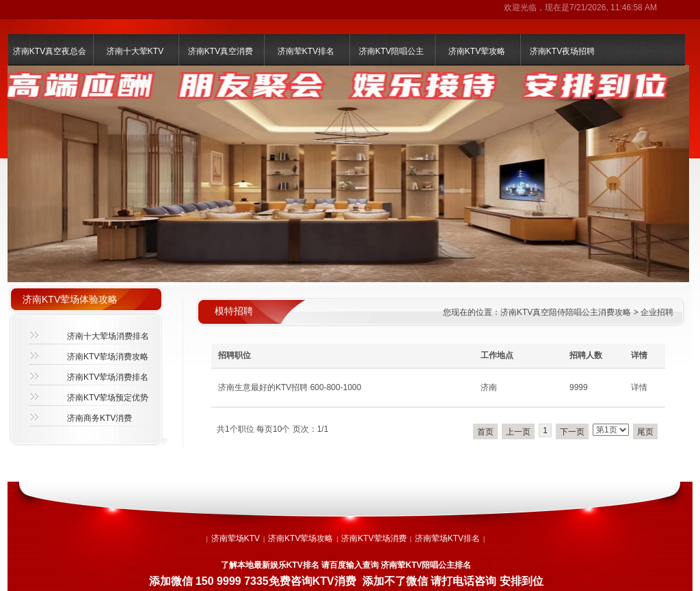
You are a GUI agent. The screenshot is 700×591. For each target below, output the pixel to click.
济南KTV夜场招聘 (562, 51)
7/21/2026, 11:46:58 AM (613, 8)
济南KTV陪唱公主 (391, 51)
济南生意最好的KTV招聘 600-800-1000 (290, 387)
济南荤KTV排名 (306, 51)
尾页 (645, 432)
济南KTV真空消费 (220, 51)
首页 (485, 432)
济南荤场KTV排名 (447, 538)
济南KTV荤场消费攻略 (108, 357)
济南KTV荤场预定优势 (108, 398)
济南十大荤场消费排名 (108, 336)
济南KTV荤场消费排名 (108, 377)
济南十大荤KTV (135, 51)
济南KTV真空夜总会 (50, 51)
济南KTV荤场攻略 (300, 538)
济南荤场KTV (235, 538)
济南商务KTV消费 (99, 418)
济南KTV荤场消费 (374, 538)
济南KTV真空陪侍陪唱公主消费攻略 (566, 312)
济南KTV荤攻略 (477, 51)
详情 (639, 387)
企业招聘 (657, 312)
